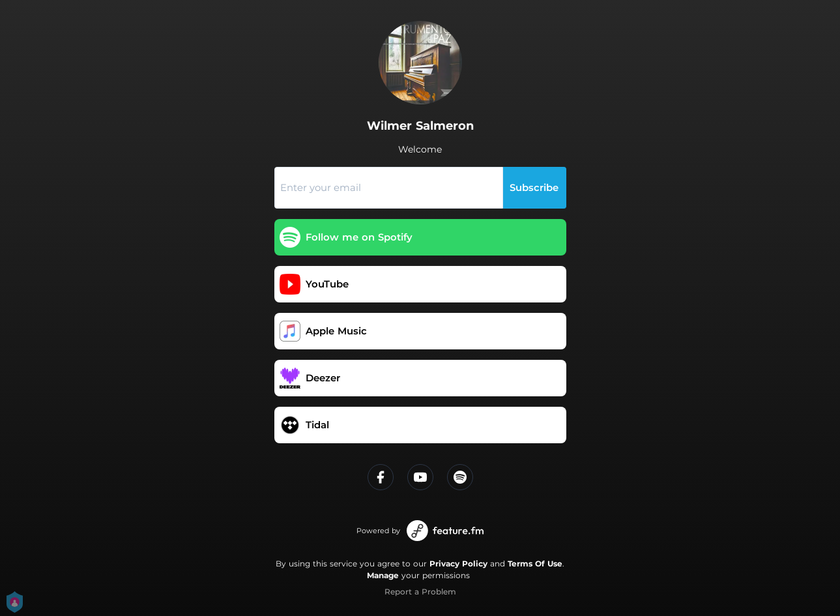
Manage (383, 575)
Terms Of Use (535, 564)
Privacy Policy (458, 564)
